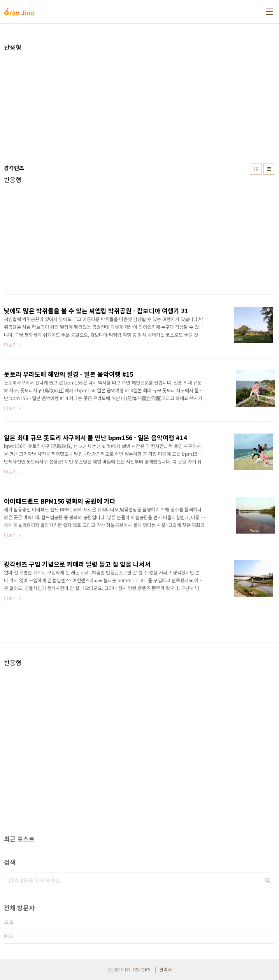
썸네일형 (256, 169)
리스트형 (269, 169)
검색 (267, 880)
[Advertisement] (139, 105)
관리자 (166, 969)
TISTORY (141, 969)
